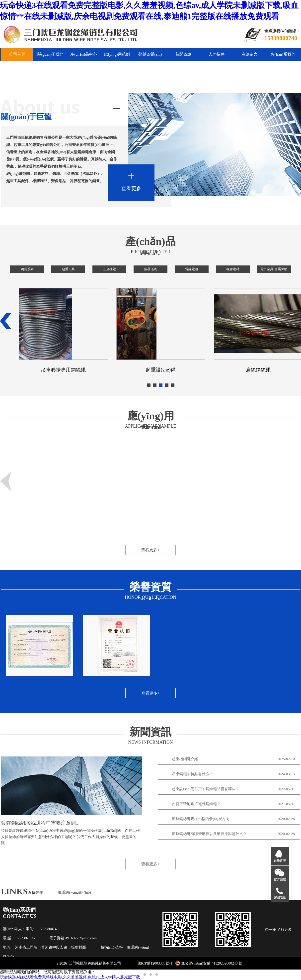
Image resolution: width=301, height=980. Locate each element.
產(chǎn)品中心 (84, 54)
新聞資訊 (183, 54)
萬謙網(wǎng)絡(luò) (74, 892)
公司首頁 (17, 54)
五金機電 (109, 269)
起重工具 (68, 269)
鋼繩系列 (27, 269)
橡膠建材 (233, 269)
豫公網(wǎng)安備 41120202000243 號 (209, 963)
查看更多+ (150, 550)
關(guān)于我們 (51, 54)
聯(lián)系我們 (283, 54)
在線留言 (250, 54)
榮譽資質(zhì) (150, 54)
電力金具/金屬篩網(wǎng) (274, 270)
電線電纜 (192, 269)
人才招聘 (217, 54)
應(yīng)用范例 (117, 54)
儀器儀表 (150, 269)
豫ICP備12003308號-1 (155, 963)
